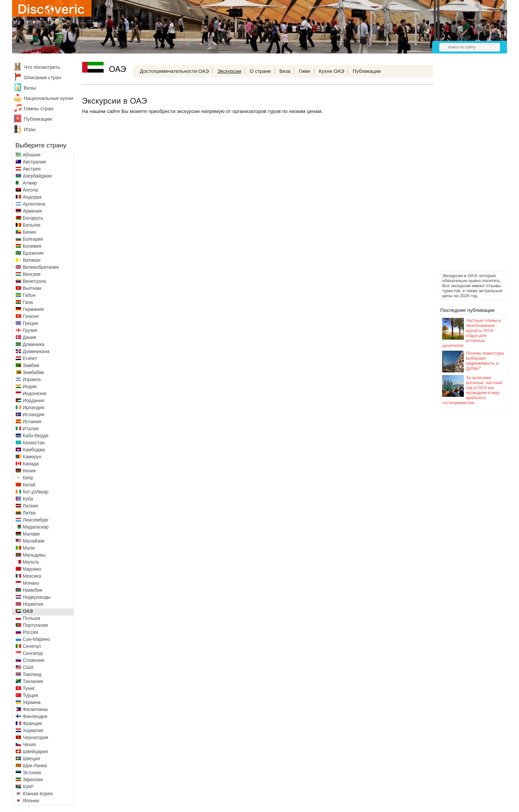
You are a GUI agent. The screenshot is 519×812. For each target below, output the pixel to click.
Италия (31, 429)
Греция (30, 323)
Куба (28, 499)
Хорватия (33, 730)
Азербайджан (37, 176)
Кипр (28, 478)
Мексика (32, 576)
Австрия (32, 169)
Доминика (34, 344)
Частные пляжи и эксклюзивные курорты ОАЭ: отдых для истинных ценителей (471, 333)
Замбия (31, 365)
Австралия (34, 162)
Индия (30, 386)
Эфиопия (33, 780)
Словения (33, 660)
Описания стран (42, 77)
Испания (32, 422)
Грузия (30, 330)
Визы (30, 88)
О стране (260, 71)
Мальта (31, 562)
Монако (31, 583)
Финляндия (35, 716)
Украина (32, 702)
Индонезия (35, 393)
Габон (29, 295)
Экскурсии (229, 71)
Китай (29, 485)
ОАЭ (28, 611)
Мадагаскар (36, 527)
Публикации (38, 119)
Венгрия (32, 274)
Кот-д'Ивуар (36, 492)
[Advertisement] (467, 169)
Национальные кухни (48, 98)
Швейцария (35, 751)
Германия (33, 309)
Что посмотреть (42, 67)
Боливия (32, 246)
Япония (31, 801)
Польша (31, 618)
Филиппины (35, 709)
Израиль (32, 379)
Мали (29, 548)
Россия (30, 632)
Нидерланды (37, 597)
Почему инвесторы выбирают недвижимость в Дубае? (485, 361)
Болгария (33, 239)
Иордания (33, 400)
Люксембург (36, 520)
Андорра (32, 197)
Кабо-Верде (36, 436)
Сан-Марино (36, 639)
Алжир (30, 183)
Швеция (31, 759)
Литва (29, 513)
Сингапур (33, 653)
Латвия (30, 506)
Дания (29, 337)
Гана (28, 302)
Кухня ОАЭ (332, 71)
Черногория (35, 737)
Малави (31, 534)
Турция (30, 695)
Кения (29, 471)
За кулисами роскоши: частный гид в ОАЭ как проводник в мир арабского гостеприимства (472, 390)
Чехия (29, 744)
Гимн (305, 71)
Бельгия (31, 225)
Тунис (29, 688)
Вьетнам (32, 288)
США (28, 667)
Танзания (33, 681)
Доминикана (36, 351)
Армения (32, 211)
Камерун (32, 457)
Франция (32, 723)
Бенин (29, 232)
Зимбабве (33, 372)
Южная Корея (38, 794)
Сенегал (32, 646)
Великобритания (41, 267)
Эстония (32, 773)
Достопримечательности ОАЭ (175, 71)
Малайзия (34, 541)
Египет (30, 358)
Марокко (32, 569)
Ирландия (34, 408)
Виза (285, 71)
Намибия (33, 590)
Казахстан (34, 443)
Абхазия (32, 155)
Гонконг (31, 316)
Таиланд (32, 674)
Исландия (33, 415)
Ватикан (32, 260)
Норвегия (33, 604)
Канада (31, 464)
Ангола (30, 190)
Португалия (35, 625)
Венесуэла (34, 281)
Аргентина (34, 204)
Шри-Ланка (35, 766)
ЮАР (28, 787)
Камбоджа (34, 450)
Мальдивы (34, 555)
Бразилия (33, 253)
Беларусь (33, 218)
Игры (30, 129)
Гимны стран (39, 108)
